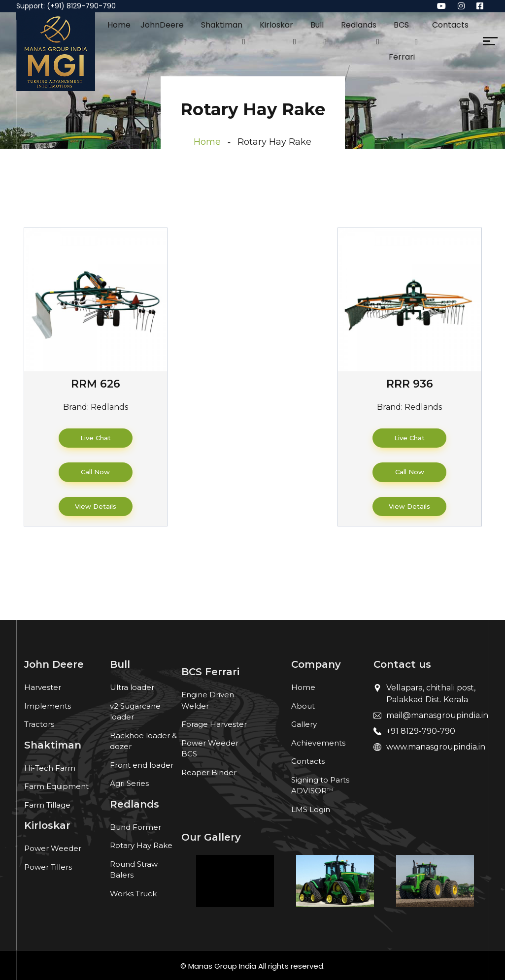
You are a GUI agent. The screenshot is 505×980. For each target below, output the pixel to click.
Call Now (95, 472)
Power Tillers (48, 867)
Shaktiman (222, 25)
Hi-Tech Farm (50, 768)
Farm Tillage (47, 805)
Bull (317, 25)
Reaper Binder (209, 772)
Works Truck (133, 894)
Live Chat (96, 438)
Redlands (359, 25)
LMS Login (311, 809)
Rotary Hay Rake (141, 845)
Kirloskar (276, 25)
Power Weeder (53, 848)
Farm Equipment (56, 786)
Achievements (318, 743)
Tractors (39, 724)
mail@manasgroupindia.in (437, 715)
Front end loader (142, 765)
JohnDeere (162, 25)
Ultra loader (132, 687)
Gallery (304, 724)
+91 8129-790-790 (421, 731)
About (303, 706)
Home (119, 25)
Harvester (43, 687)
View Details (96, 506)
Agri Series (129, 783)
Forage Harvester (214, 724)
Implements (48, 706)
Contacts (450, 25)
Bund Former (135, 827)
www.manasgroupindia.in (436, 747)
